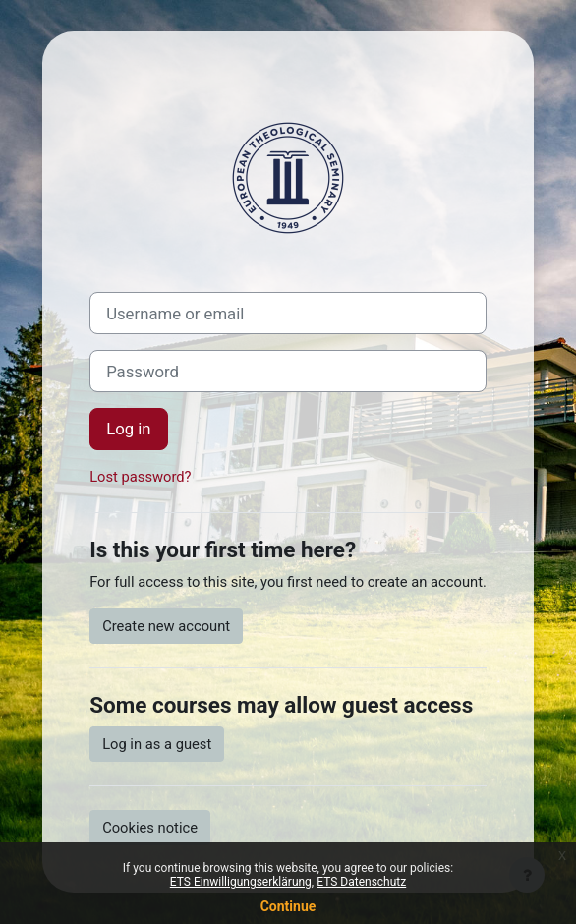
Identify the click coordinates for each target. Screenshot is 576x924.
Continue (288, 906)
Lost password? (140, 477)
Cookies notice (150, 828)
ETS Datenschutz (361, 882)
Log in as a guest (157, 744)
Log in (128, 429)
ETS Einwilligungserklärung (241, 882)
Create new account (166, 626)
